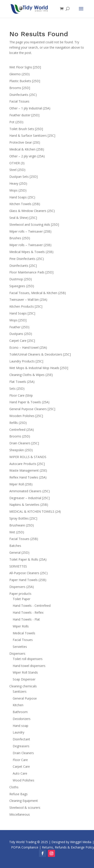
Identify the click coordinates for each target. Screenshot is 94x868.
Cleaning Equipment (24, 801)
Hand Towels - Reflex (28, 612)
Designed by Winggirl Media (71, 842)
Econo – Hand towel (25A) (28, 347)
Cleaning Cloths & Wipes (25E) (31, 375)
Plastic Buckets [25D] (25, 81)
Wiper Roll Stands (25, 672)
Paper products (20, 594)
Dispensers (17, 653)
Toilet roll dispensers (28, 659)
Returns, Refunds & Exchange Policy (68, 847)
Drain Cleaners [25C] (24, 443)
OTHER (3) (17, 163)
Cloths (14, 787)
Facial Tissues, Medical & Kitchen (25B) (38, 293)
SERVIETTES (18, 566)
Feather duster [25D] (24, 115)
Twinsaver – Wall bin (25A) (28, 300)
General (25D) (19, 553)
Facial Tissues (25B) (24, 539)
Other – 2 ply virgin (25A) (27, 156)
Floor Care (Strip (21, 395)
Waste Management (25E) (28, 470)
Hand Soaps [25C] (22, 313)
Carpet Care (21, 766)
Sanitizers (20, 691)
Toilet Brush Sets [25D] (26, 129)
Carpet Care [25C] (22, 341)
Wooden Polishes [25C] (26, 416)
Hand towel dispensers (29, 666)
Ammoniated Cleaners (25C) (30, 491)
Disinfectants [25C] (23, 266)
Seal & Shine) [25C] (23, 218)
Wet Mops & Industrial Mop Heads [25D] (39, 368)
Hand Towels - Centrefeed (32, 606)
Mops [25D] (18, 320)
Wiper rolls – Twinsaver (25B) (30, 231)
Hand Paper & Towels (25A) (29, 402)
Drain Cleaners (23, 753)
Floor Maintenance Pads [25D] (31, 272)
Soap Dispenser (24, 679)
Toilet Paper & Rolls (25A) (28, 559)
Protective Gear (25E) (25, 142)
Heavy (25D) (18, 183)
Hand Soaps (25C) (22, 197)
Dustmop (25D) (21, 279)
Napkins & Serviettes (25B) (29, 505)
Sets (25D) (17, 389)
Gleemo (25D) (19, 74)
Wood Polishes (23, 780)
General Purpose (25, 698)
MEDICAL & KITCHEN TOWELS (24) (35, 511)
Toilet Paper (21, 599)
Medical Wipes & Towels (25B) (31, 252)
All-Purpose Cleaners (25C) (29, 573)
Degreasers (21, 746)
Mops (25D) (18, 190)
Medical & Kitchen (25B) (27, 149)
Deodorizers (22, 719)
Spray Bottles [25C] (23, 518)
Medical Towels (24, 633)
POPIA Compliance (25, 847)
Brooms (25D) (20, 436)
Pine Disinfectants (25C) (27, 259)
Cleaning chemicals (23, 686)
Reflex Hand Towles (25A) (28, 477)
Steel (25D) (17, 170)
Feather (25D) (19, 327)
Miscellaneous (20, 814)
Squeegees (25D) (22, 286)
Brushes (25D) (20, 238)
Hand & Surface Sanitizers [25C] (32, 135)
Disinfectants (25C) (23, 95)
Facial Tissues (19, 101)
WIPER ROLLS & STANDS (28, 457)
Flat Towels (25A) (22, 382)
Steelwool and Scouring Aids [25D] (34, 224)
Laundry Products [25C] (26, 361)
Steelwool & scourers (25, 808)
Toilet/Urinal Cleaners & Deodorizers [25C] (40, 354)
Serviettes (20, 647)
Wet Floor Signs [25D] (25, 67)
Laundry (18, 732)
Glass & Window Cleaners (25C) (32, 211)
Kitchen (18, 705)
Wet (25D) (17, 532)
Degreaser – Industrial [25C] (30, 498)
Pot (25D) (16, 122)
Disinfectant (21, 739)
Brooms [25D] (20, 88)
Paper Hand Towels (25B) (28, 580)
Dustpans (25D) (21, 334)
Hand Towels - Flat (26, 619)
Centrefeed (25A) (22, 430)
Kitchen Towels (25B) (25, 204)
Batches (15, 546)
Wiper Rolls (21, 626)
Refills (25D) (18, 423)
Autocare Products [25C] (27, 464)
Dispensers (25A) (22, 587)
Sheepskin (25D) (21, 450)
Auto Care (20, 773)
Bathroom (20, 712)
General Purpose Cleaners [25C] (32, 409)
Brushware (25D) (22, 525)
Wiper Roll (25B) (21, 484)
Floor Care (20, 760)
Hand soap (20, 726)
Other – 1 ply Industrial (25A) (30, 108)
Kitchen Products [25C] (26, 306)
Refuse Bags (18, 794)
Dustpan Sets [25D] (23, 177)
